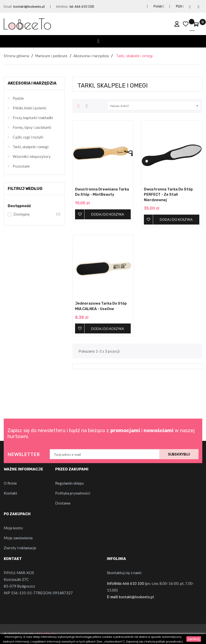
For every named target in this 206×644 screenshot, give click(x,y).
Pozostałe (21, 166)
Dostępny (34, 214)
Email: (8, 6)
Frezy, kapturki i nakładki (33, 118)
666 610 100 (133, 583)
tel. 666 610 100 (82, 6)
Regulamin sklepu (69, 483)
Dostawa (63, 503)
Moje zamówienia (18, 538)
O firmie (10, 483)
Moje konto (13, 528)
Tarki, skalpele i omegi (31, 147)
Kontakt (10, 493)
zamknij (194, 639)
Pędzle (18, 98)
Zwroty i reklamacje (20, 548)
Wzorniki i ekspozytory (32, 156)
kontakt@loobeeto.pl (29, 6)
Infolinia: (62, 6)
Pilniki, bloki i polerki (29, 108)
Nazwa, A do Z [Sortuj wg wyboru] (155, 106)
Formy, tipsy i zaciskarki (32, 127)
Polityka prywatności (73, 493)
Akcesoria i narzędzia (32, 83)
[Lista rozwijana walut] (174, 6)
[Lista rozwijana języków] (153, 6)
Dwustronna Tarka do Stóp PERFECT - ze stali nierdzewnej (168, 195)
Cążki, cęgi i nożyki (28, 137)
